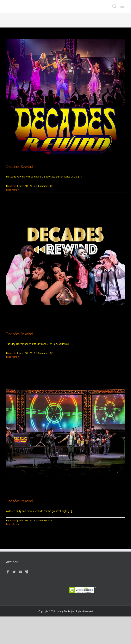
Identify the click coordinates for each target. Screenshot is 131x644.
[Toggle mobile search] (114, 6)
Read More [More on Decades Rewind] (12, 190)
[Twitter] (14, 572)
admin (13, 186)
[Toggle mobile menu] (123, 6)
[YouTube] (20, 572)
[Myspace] (26, 572)
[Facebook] (8, 572)
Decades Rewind (20, 167)
